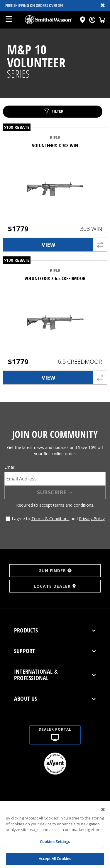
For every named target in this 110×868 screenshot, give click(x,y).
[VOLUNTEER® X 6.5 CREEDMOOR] (55, 326)
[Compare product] (100, 245)
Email (10, 467)
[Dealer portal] (55, 728)
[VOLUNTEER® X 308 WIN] (55, 193)
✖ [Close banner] (103, 5)
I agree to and (58, 519)
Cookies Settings (55, 845)
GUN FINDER (55, 571)
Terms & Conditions (50, 519)
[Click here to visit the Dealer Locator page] (83, 20)
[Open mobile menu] (9, 20)
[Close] (103, 813)
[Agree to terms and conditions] (8, 519)
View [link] (48, 245)
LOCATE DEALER (55, 586)
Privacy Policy (92, 519)
